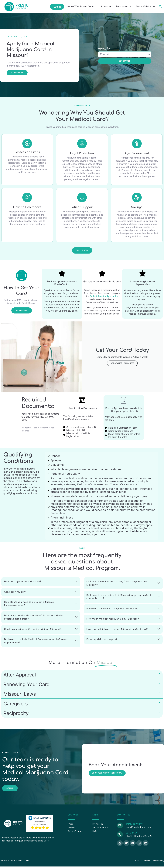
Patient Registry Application (104, 296)
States (106, 7)
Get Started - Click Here (122, 363)
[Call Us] (120, 836)
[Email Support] (120, 827)
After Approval (20, 676)
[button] (160, 7)
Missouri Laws (20, 695)
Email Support (134, 825)
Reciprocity (16, 715)
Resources (124, 7)
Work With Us (146, 7)
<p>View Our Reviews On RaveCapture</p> (39, 824)
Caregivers (16, 705)
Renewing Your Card (26, 686)
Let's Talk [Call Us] (131, 834)
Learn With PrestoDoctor (81, 7)
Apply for (105, 49)
